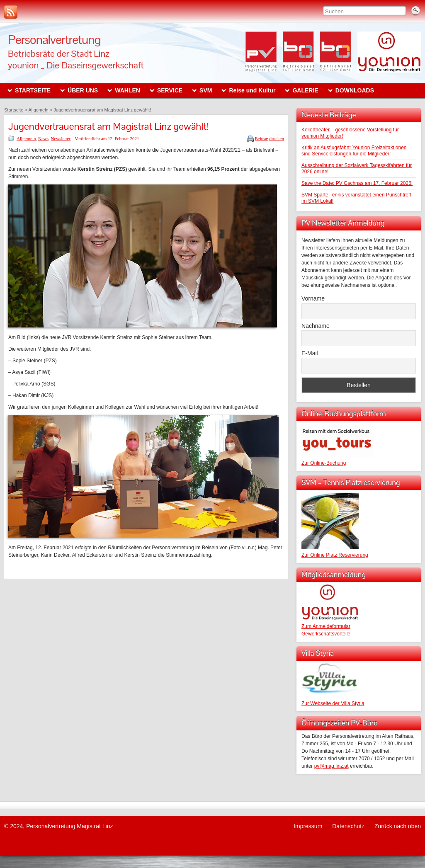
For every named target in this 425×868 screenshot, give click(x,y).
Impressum (308, 826)
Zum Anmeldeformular (326, 626)
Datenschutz (348, 826)
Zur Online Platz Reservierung (335, 555)
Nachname (316, 326)
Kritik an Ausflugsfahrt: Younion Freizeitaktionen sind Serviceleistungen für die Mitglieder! (354, 151)
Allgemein (26, 138)
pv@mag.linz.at (331, 766)
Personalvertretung (54, 40)
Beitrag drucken (269, 138)
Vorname (313, 298)
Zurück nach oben (398, 826)
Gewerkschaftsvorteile (326, 634)
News (43, 138)
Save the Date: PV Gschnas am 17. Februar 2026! (357, 183)
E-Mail (310, 353)
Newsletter (61, 138)
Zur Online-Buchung (324, 463)
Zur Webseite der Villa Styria (333, 703)
